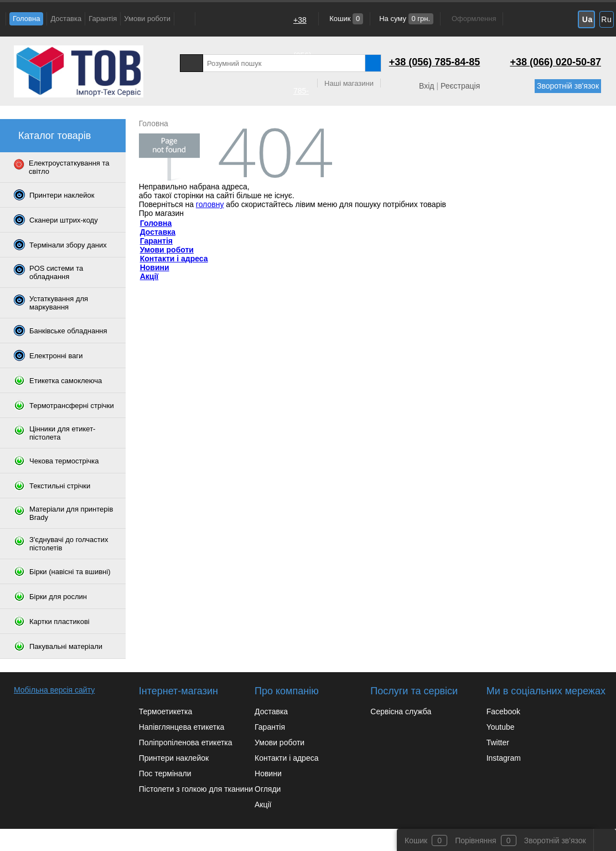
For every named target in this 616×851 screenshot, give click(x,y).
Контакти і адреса (174, 259)
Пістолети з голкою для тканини (196, 789)
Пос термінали (165, 773)
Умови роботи (147, 19)
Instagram (504, 758)
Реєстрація (460, 86)
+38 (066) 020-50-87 (302, 268)
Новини (155, 267)
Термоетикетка (166, 711)
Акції (149, 276)
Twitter (498, 742)
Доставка (66, 19)
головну (210, 204)
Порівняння (476, 840)
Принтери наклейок (174, 758)
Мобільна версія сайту (54, 690)
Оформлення (474, 19)
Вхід (426, 86)
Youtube (501, 727)
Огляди (268, 789)
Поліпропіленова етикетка (186, 742)
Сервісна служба (401, 711)
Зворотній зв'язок (568, 86)
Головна (26, 19)
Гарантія (103, 19)
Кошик (346, 19)
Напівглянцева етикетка (182, 727)
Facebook (503, 711)
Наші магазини (349, 83)
